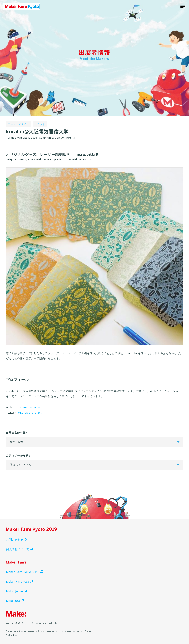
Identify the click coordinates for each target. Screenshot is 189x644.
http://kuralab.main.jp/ (29, 407)
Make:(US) (15, 601)
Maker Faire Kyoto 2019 (22, 6)
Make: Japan (16, 591)
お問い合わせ (17, 540)
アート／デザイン (18, 124)
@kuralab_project (30, 413)
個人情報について (19, 549)
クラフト (40, 124)
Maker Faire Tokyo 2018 (25, 572)
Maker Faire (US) (19, 581)
